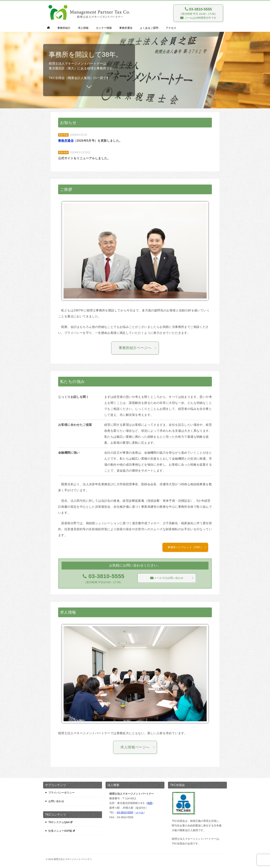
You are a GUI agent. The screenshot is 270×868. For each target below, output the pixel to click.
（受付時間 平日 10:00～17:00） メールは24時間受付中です (198, 13)
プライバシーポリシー (61, 793)
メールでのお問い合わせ (172, 578)
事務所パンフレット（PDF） (187, 547)
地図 (150, 803)
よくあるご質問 (149, 28)
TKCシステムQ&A (61, 822)
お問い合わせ (56, 801)
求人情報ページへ (138, 747)
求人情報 (83, 28)
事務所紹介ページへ (138, 348)
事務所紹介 (64, 28)
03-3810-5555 (125, 812)
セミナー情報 (104, 28)
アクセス (171, 28)
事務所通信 (126, 28)
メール (140, 812)
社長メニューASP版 (62, 831)
